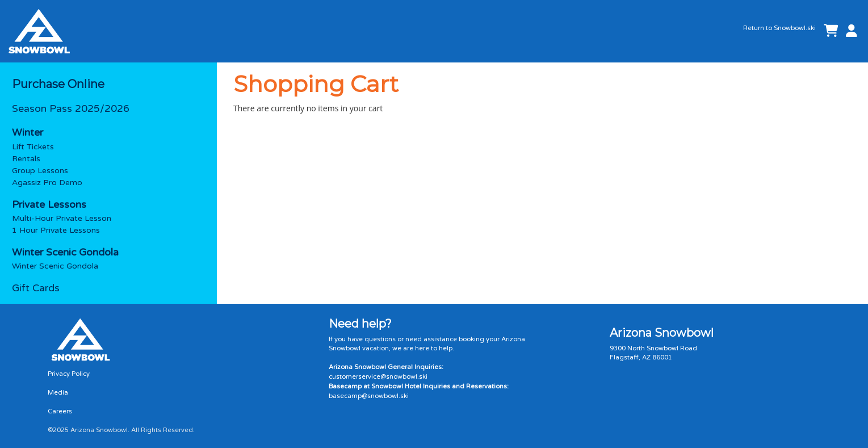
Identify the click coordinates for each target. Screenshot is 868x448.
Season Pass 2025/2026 (71, 109)
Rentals (26, 159)
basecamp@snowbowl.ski (369, 396)
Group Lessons (40, 171)
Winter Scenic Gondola (55, 266)
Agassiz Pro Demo (47, 183)
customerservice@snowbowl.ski (378, 377)
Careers (60, 411)
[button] (849, 32)
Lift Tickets (33, 147)
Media (58, 393)
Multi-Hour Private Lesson (62, 218)
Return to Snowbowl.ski (779, 28)
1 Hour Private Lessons (56, 230)
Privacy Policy (69, 374)
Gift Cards (36, 288)
